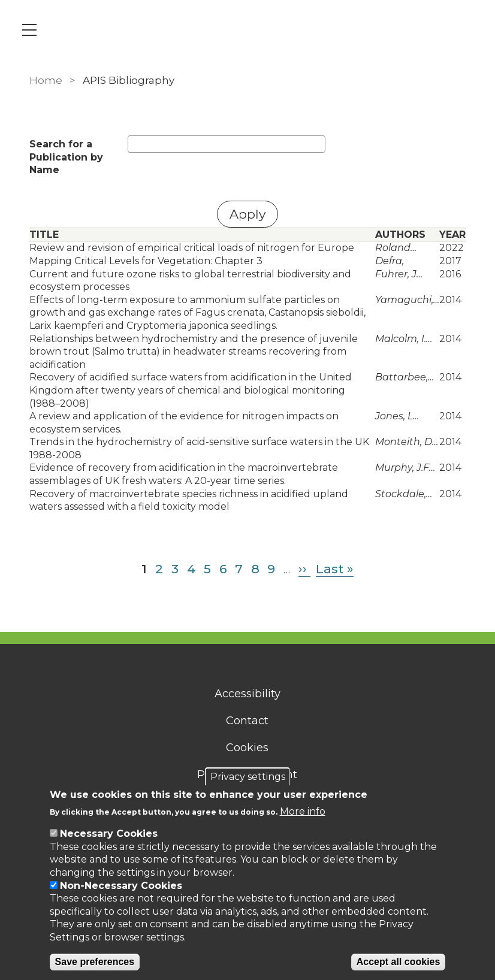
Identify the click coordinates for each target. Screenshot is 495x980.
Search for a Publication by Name (66, 157)
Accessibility (248, 694)
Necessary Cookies (109, 834)
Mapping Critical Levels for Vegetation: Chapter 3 (146, 261)
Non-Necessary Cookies (121, 886)
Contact (248, 721)
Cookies (248, 748)
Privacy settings (248, 777)
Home (46, 80)
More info (303, 811)
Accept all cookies (399, 962)
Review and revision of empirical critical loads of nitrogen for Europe (192, 248)
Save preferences (95, 962)
